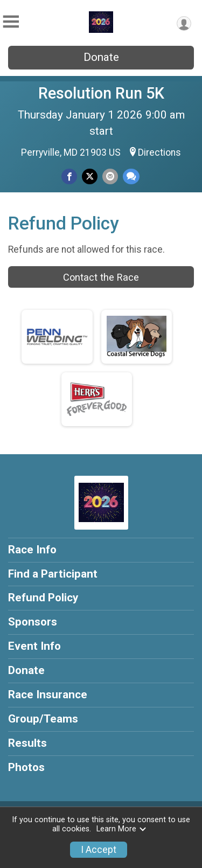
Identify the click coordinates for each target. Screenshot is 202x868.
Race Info (32, 550)
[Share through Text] (131, 176)
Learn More (122, 829)
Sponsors (33, 622)
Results (27, 743)
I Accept (99, 850)
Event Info (34, 646)
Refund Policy (43, 598)
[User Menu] (184, 23)
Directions (159, 152)
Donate (101, 57)
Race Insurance (48, 695)
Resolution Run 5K (101, 93)
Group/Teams (43, 719)
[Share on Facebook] (69, 176)
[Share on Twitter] (90, 176)
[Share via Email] (110, 176)
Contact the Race (101, 277)
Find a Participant (53, 574)
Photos (26, 767)
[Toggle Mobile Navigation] (11, 22)
